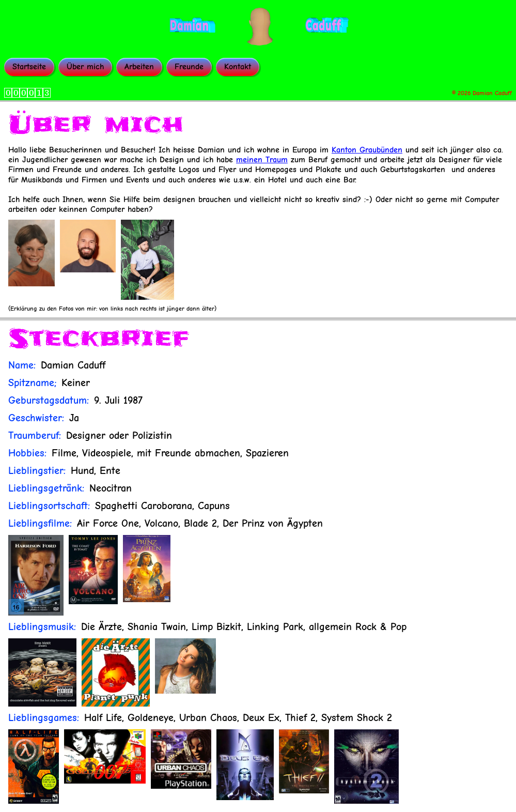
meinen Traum (262, 160)
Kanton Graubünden (367, 150)
